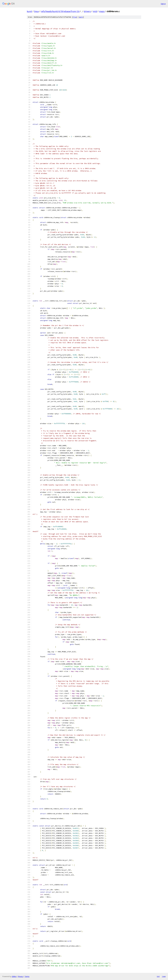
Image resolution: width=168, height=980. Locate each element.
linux (36, 11)
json (164, 976)
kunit (29, 11)
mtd (95, 11)
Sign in (163, 4)
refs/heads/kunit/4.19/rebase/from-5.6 (60, 11)
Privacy (20, 976)
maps (102, 11)
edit (81, 17)
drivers (87, 11)
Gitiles (14, 976)
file (75, 17)
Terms (27, 976)
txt (158, 976)
